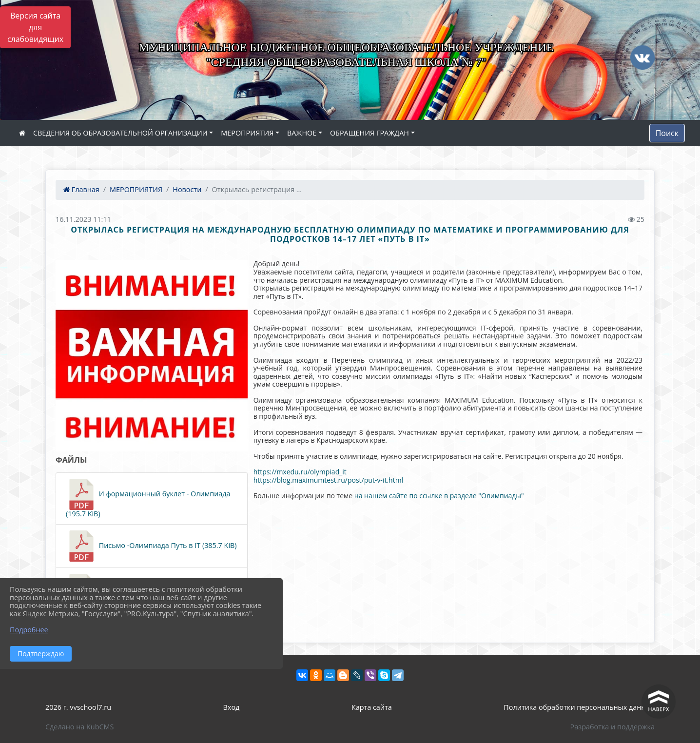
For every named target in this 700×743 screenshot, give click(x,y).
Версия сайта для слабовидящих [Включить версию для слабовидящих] (35, 27)
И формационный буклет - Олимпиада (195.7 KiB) (148, 499)
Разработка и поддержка (612, 727)
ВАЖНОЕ (302, 133)
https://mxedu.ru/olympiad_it (300, 472)
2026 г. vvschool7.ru (78, 707)
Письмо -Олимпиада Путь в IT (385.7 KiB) (151, 546)
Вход (232, 707)
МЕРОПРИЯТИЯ (247, 133)
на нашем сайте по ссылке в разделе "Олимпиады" (439, 496)
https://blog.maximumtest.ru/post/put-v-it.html (329, 480)
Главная (81, 189)
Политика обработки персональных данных (579, 707)
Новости (187, 189)
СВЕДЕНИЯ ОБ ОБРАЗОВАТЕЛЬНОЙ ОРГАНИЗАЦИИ (120, 133)
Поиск (667, 133)
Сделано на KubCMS (79, 727)
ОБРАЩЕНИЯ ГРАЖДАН (369, 133)
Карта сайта (372, 707)
